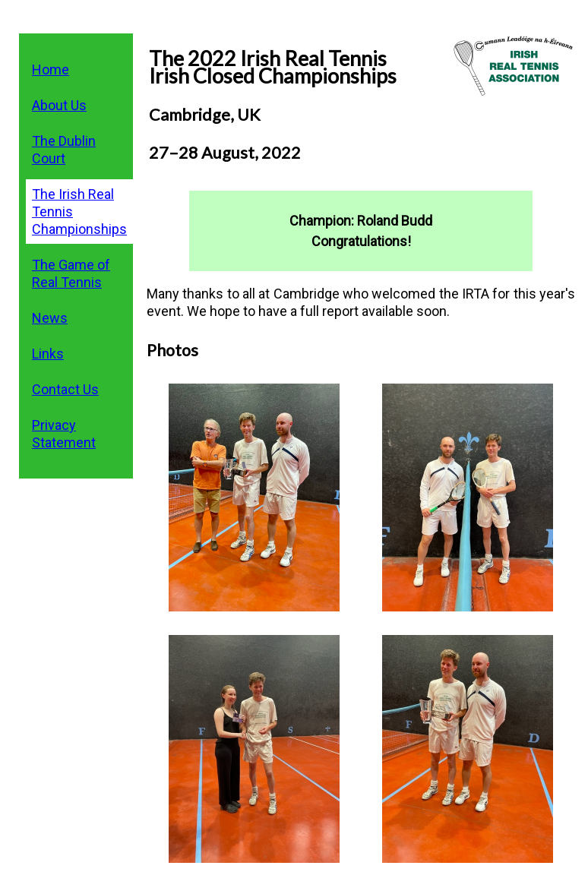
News (50, 318)
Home (51, 69)
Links (48, 354)
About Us (59, 105)
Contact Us (65, 389)
